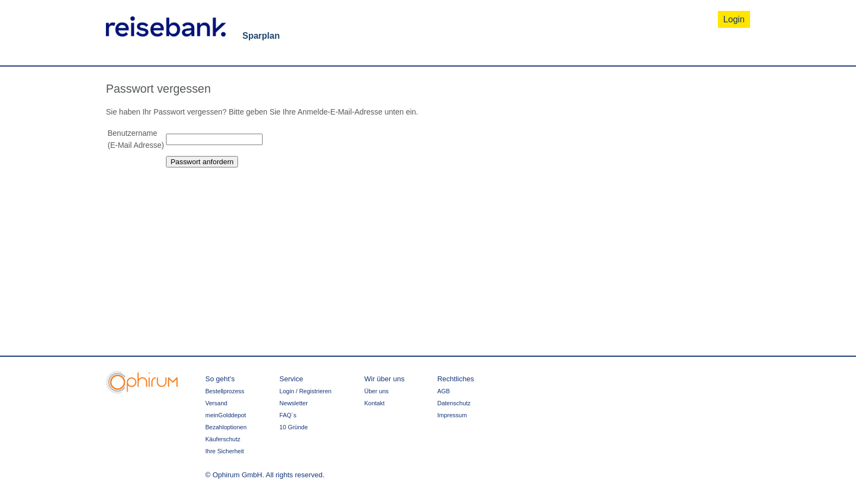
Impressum (452, 415)
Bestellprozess (225, 391)
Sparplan (261, 36)
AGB (444, 391)
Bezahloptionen (226, 427)
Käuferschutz (223, 439)
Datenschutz (454, 403)
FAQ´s (288, 415)
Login (734, 19)
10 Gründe (294, 427)
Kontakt (374, 403)
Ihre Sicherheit (225, 451)
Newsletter (294, 403)
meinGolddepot (226, 415)
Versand (216, 403)
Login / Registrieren (305, 391)
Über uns (376, 391)
